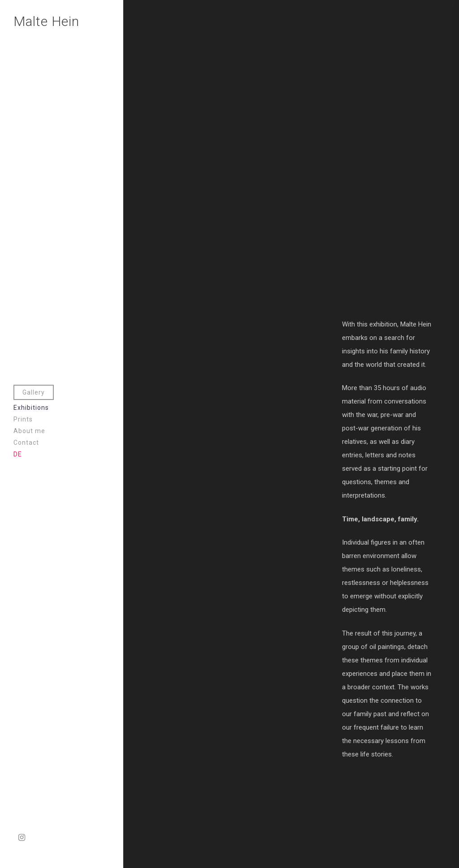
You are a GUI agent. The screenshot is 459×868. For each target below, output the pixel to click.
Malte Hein (46, 21)
